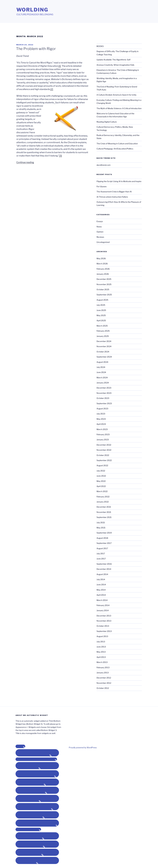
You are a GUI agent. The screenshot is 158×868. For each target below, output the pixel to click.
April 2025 (101, 320)
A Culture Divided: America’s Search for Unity (116, 95)
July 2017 (101, 553)
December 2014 (104, 569)
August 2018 (102, 538)
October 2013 (103, 626)
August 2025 (102, 300)
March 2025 (102, 326)
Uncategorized (103, 242)
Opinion (100, 232)
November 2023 (104, 393)
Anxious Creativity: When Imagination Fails (115, 65)
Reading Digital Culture (107, 122)
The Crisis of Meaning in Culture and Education (117, 144)
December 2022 (104, 445)
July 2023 (101, 414)
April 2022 (101, 486)
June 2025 (101, 310)
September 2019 (104, 533)
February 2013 (103, 667)
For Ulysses (102, 186)
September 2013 (104, 631)
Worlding (32, 10)
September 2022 (104, 460)
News (99, 227)
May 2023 (101, 419)
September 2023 (104, 403)
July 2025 (101, 305)
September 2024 (104, 357)
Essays (100, 221)
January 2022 (103, 502)
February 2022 (103, 497)
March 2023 (102, 429)
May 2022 (101, 481)
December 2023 (104, 388)
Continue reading (25, 162)
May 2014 (101, 590)
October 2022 (103, 455)
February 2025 (103, 331)
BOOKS (100, 46)
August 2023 (102, 409)
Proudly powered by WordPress (83, 747)
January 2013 (103, 673)
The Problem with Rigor (36, 49)
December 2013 (104, 616)
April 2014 (101, 595)
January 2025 (103, 336)
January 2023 (103, 440)
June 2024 (101, 372)
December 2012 (104, 678)
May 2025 (101, 315)
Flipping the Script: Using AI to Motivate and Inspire (119, 181)
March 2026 (102, 264)
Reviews (100, 237)
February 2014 (103, 605)
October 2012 (103, 688)
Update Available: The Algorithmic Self (113, 60)
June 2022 (101, 476)
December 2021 (104, 507)
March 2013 (102, 662)
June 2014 (101, 585)
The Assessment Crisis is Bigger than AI (114, 192)
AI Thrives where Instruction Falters (112, 197)
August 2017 (102, 548)
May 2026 (101, 258)
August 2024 (102, 362)
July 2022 (101, 471)
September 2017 (104, 543)
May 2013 (101, 652)
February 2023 (103, 434)
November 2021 (104, 512)
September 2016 (104, 564)
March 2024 (102, 378)
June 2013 (101, 647)
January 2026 (103, 274)
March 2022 (102, 491)
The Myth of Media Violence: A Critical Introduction (119, 108)
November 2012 (104, 683)
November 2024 (104, 346)
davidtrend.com (104, 165)
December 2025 (104, 279)
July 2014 (101, 579)
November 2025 (104, 284)
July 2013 (101, 642)
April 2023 (101, 424)
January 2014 (103, 610)
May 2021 (101, 528)
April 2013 (101, 657)
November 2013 (104, 621)
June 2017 (101, 559)
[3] (60, 156)
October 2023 (103, 398)
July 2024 (101, 367)
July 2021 (101, 522)
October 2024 (103, 352)
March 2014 (102, 600)
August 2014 (102, 574)
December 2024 (104, 341)
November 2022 (104, 450)
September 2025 (104, 295)
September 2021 (104, 517)
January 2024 (103, 383)
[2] (52, 89)
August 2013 (102, 636)
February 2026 (103, 269)
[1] (60, 66)
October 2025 (103, 289)
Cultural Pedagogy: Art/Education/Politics (115, 149)
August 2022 (102, 465)
